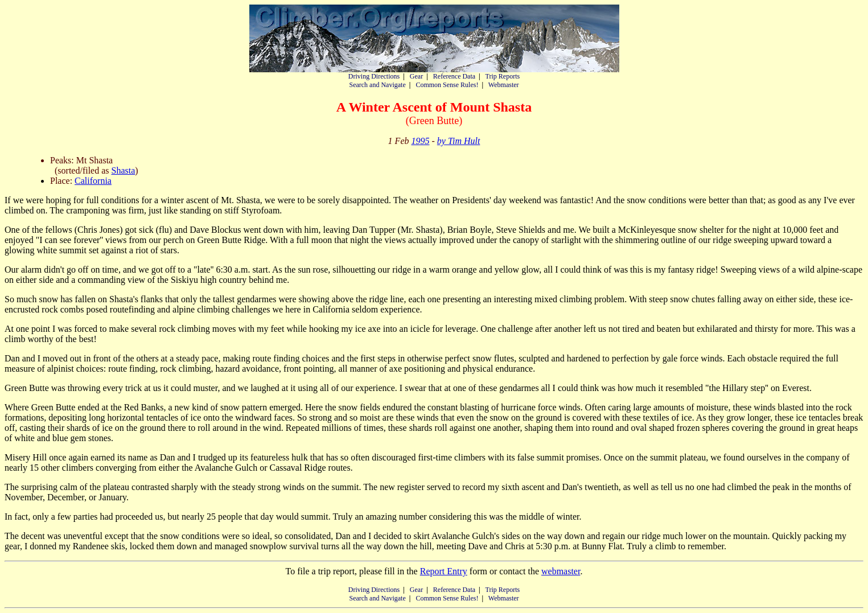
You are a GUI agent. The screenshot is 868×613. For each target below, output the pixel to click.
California (93, 181)
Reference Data (454, 76)
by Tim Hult (459, 141)
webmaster (561, 571)
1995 (420, 141)
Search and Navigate (377, 85)
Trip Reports (503, 76)
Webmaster (504, 85)
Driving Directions (374, 76)
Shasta (124, 170)
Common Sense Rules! (447, 85)
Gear (416, 76)
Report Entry (444, 571)
